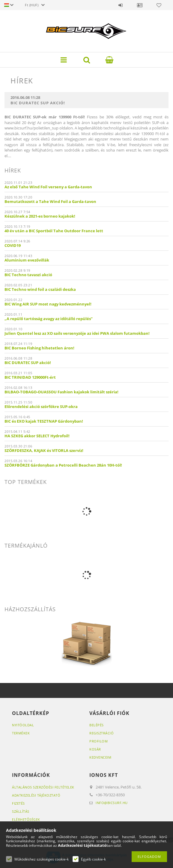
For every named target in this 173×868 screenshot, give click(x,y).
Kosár (95, 749)
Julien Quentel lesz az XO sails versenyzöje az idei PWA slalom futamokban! (77, 333)
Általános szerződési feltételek (43, 787)
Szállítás (21, 811)
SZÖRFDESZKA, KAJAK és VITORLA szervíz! (44, 450)
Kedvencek (159, 5)
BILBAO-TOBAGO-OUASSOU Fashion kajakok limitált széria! (61, 392)
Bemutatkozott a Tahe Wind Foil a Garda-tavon (50, 201)
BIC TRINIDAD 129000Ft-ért (30, 377)
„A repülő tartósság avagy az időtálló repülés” (49, 319)
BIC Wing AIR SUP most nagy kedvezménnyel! (48, 304)
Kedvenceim (100, 757)
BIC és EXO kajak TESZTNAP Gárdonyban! (44, 421)
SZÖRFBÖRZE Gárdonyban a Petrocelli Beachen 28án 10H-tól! (63, 465)
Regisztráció (101, 733)
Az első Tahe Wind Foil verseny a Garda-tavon (48, 187)
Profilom (98, 741)
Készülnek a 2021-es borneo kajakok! (40, 216)
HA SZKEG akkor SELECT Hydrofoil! (37, 436)
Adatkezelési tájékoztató (36, 795)
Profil (140, 5)
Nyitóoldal (23, 725)
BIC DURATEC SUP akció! (28, 363)
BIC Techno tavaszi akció (28, 275)
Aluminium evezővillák (27, 260)
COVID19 (13, 245)
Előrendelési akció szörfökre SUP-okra (41, 407)
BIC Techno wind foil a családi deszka (40, 289)
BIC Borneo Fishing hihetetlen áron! (39, 348)
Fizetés (18, 803)
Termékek (21, 733)
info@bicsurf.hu (112, 803)
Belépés (121, 5)
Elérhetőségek (26, 819)
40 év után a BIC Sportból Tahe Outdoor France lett (54, 231)
